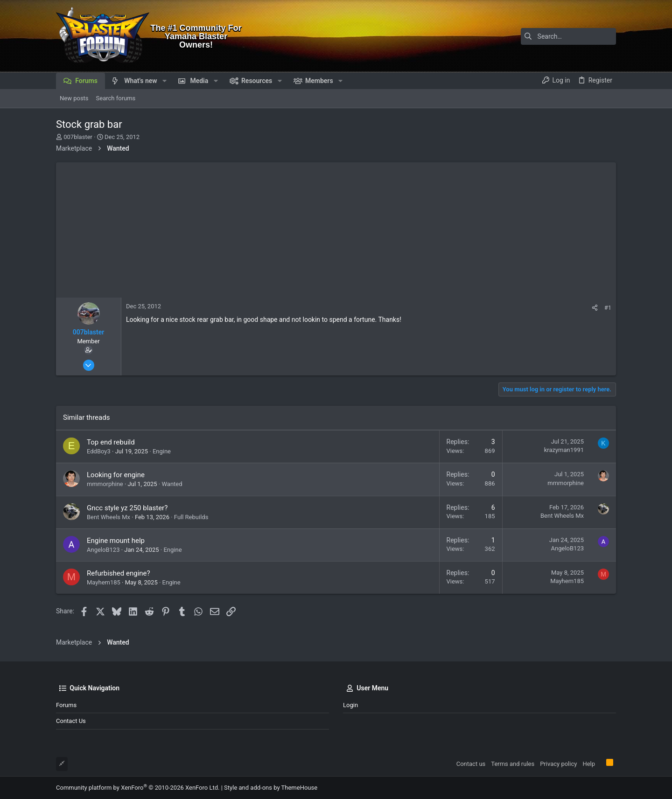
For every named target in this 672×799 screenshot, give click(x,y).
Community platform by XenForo (138, 788)
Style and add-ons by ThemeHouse (271, 788)
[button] (164, 81)
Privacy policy (558, 764)
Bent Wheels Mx (108, 517)
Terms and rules (513, 764)
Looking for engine (116, 475)
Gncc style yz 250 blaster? (127, 508)
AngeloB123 (103, 550)
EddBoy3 (99, 451)
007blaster (78, 137)
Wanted (172, 484)
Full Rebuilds (191, 517)
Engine (162, 451)
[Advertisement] (336, 228)
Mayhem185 (104, 582)
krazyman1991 (564, 450)
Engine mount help (116, 541)
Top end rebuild (111, 442)
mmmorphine (105, 484)
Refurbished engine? (119, 573)
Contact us (71, 721)
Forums (66, 705)
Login (350, 705)
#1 (608, 308)
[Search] (558, 36)
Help (589, 764)
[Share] (595, 308)
